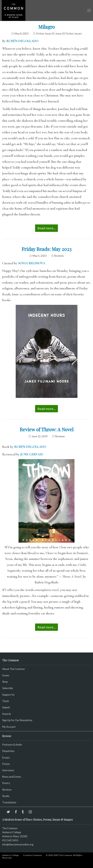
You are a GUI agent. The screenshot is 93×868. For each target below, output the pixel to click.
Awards (7, 714)
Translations (9, 802)
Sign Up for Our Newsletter (17, 720)
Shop (5, 682)
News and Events (12, 777)
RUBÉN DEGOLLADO (22, 41)
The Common (10, 828)
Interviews (8, 770)
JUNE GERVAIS (32, 454)
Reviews (59, 256)
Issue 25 (50, 34)
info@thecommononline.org (18, 844)
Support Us (8, 695)
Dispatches (8, 751)
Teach (6, 701)
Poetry (6, 783)
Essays (6, 757)
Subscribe (8, 688)
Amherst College (11, 855)
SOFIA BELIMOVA (32, 263)
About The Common (13, 669)
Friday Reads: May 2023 (47, 249)
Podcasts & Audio (12, 745)
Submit (6, 707)
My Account (9, 727)
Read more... (46, 228)
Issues (78, 34)
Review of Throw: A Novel (47, 429)
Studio (6, 796)
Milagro (47, 27)
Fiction (40, 34)
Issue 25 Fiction (64, 34)
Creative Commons (33, 855)
